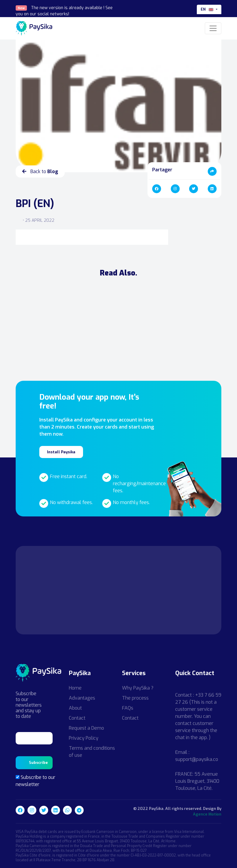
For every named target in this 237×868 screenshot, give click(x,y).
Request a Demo (86, 728)
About (75, 708)
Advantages (82, 698)
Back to (40, 172)
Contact (77, 718)
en (208, 9)
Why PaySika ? (138, 688)
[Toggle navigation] (213, 28)
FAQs (128, 708)
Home (75, 688)
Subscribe (38, 763)
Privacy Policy (84, 738)
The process (135, 698)
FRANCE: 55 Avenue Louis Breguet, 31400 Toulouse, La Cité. (197, 781)
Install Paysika (61, 452)
